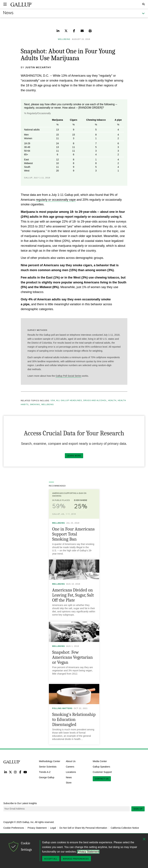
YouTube (25, 772)
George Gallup (47, 777)
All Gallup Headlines (69, 401)
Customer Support (102, 772)
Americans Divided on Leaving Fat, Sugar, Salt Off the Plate (73, 595)
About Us (71, 761)
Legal (53, 828)
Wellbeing (48, 405)
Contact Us (102, 779)
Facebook (20, 772)
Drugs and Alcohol (95, 401)
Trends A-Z (45, 772)
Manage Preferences (76, 859)
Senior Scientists (48, 767)
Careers (70, 767)
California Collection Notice (125, 828)
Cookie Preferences (14, 828)
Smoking (35, 405)
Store (69, 783)
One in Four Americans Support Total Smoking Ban (73, 534)
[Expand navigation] (5, 4)
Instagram (15, 772)
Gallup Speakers (101, 767)
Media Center (100, 761)
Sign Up (138, 809)
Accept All (51, 859)
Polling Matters (62, 708)
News (69, 777)
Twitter (10, 772)
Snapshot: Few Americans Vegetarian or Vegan (72, 657)
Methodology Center (50, 761)
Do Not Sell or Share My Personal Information (83, 828)
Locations (71, 772)
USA (53, 401)
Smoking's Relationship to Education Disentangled (74, 719)
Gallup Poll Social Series (68, 376)
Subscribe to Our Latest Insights (20, 803)
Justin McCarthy (38, 67)
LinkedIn (5, 772)
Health (112, 401)
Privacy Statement (37, 828)
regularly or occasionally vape (56, 200)
